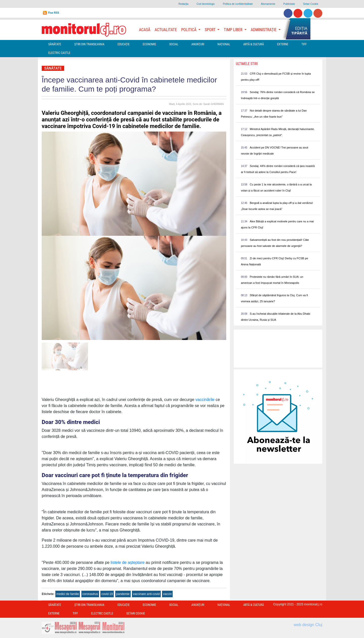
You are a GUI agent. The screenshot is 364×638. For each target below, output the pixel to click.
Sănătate (55, 44)
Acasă (145, 30)
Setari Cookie (311, 4)
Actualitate (166, 30)
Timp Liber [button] (233, 30)
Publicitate (289, 4)
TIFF (304, 44)
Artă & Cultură (253, 44)
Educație (124, 44)
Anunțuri (198, 44)
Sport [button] (211, 30)
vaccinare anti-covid (146, 594)
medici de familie (68, 594)
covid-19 (107, 594)
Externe (283, 44)
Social (174, 44)
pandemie (123, 594)
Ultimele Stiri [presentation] (247, 64)
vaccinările (205, 400)
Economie (150, 44)
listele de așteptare (128, 562)
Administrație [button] (264, 30)
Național (224, 44)
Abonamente (268, 4)
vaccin (167, 594)
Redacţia (183, 4)
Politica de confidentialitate (238, 4)
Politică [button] (189, 30)
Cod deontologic (206, 4)
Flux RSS (54, 13)
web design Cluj (308, 625)
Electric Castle (59, 53)
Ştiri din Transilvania (89, 44)
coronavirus (90, 594)
